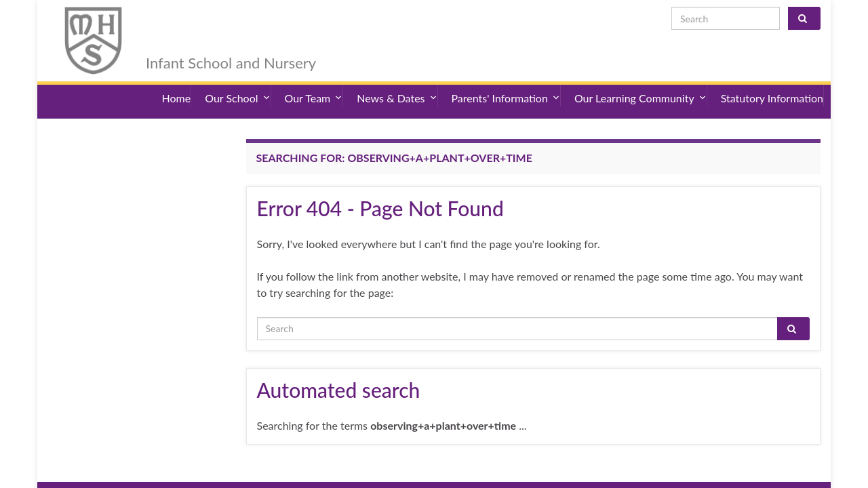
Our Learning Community (640, 81)
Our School (237, 81)
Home (177, 81)
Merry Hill (199, 22)
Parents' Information (506, 81)
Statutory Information (772, 81)
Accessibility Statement (178, 471)
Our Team (314, 81)
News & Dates (397, 81)
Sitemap (250, 471)
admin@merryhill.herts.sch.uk (755, 471)
